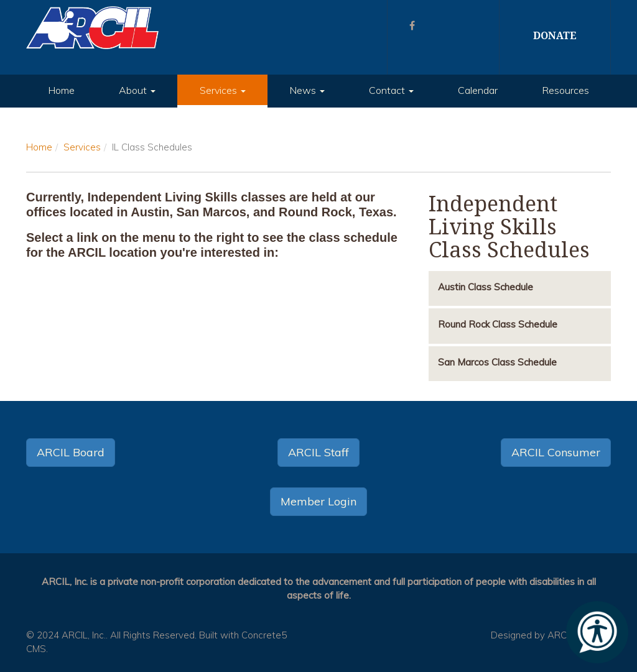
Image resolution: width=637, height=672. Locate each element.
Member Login (318, 501)
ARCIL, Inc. (84, 635)
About (137, 90)
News (307, 90)
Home (61, 90)
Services (223, 90)
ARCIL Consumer (556, 452)
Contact (391, 90)
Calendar (478, 90)
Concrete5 (264, 635)
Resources (565, 90)
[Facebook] (412, 25)
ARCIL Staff (318, 452)
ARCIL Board (71, 452)
